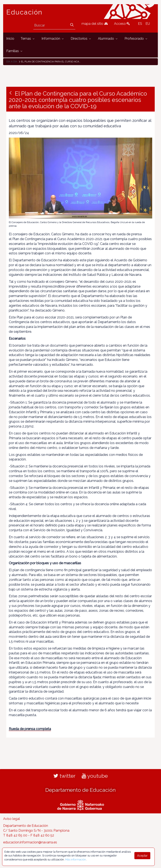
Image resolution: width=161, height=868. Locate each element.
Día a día (12, 62)
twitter (64, 776)
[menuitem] (10, 39)
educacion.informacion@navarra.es (30, 842)
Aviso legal (12, 819)
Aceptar (142, 856)
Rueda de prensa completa (30, 729)
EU (148, 24)
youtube (95, 776)
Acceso (122, 24)
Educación (24, 12)
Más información (76, 859)
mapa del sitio (95, 24)
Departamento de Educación (80, 790)
